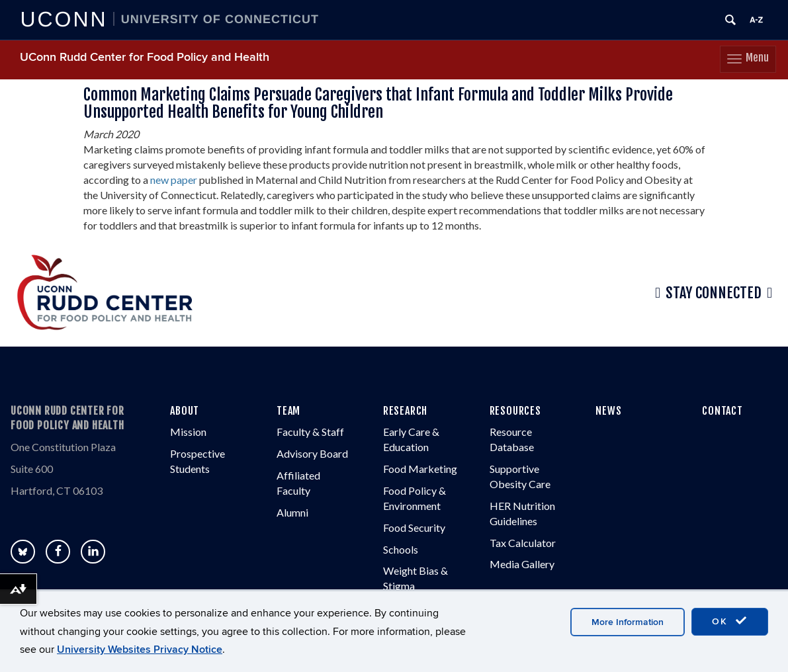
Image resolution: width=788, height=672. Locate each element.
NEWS (608, 411)
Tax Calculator (523, 543)
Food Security (414, 527)
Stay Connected (714, 293)
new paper (174, 180)
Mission (188, 432)
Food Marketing (420, 469)
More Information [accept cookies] (628, 622)
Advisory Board (312, 453)
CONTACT (722, 411)
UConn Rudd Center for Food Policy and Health (145, 57)
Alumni (292, 512)
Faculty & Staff (310, 432)
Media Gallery (522, 564)
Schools (401, 549)
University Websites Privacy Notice (140, 650)
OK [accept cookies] (730, 621)
